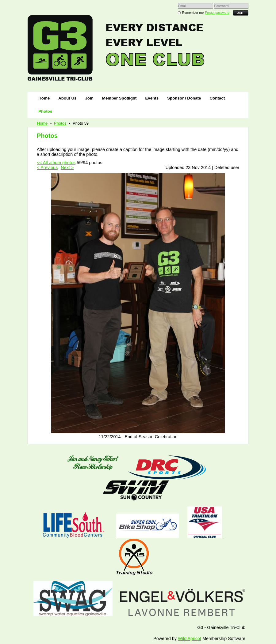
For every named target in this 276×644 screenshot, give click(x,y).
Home (42, 123)
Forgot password (217, 13)
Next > (67, 168)
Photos (60, 123)
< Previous (47, 168)
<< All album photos (56, 163)
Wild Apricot (190, 638)
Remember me (193, 13)
